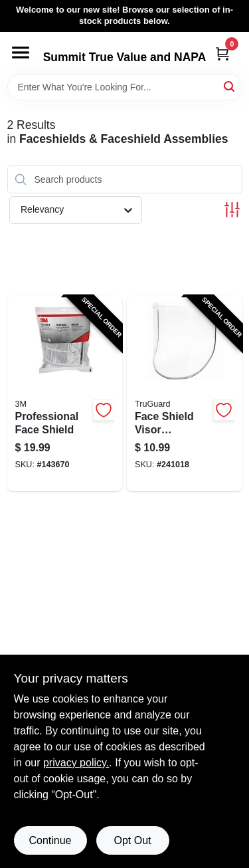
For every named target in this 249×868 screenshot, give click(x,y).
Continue (50, 840)
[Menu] (21, 53)
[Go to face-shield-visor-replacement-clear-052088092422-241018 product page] (185, 393)
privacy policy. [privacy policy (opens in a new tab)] (76, 763)
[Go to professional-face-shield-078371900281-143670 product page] (65, 393)
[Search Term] (125, 87)
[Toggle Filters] (232, 210)
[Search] (230, 86)
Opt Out (132, 840)
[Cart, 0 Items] (222, 54)
